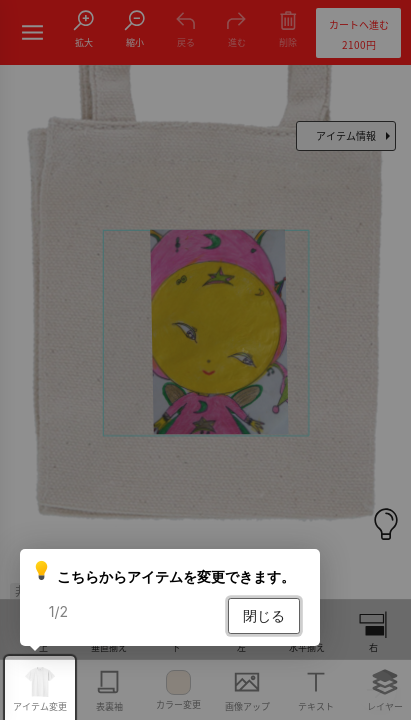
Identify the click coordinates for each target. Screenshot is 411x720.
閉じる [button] (264, 615)
